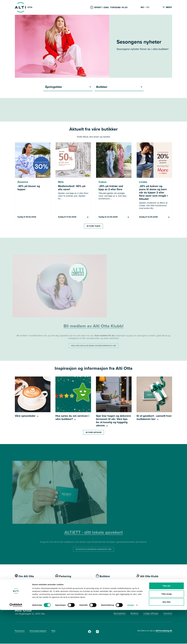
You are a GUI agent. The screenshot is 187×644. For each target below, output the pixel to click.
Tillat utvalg (166, 628)
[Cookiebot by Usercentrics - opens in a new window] (16, 639)
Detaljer (131, 639)
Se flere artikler (93, 433)
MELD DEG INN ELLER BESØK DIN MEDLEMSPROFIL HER (94, 346)
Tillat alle (166, 620)
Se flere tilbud (93, 226)
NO (142, 7)
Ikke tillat (166, 636)
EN (148, 7)
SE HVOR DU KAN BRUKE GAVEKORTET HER (93, 550)
